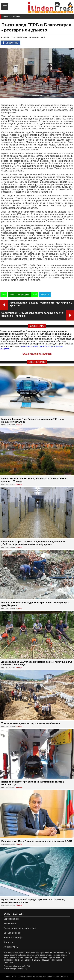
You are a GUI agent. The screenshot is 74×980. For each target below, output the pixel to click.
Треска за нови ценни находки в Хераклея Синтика (31, 723)
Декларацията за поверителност (20, 928)
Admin (5, 37)
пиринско (45, 294)
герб (35, 294)
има (4, 294)
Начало (7, 17)
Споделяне (10, 43)
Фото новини (10, 924)
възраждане (24, 294)
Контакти (8, 942)
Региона (17, 17)
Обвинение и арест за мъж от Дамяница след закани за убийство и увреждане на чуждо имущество (33, 543)
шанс (12, 294)
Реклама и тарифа (13, 938)
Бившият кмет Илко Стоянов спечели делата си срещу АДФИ (37, 841)
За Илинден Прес (13, 933)
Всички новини (11, 919)
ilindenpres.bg (11, 976)
